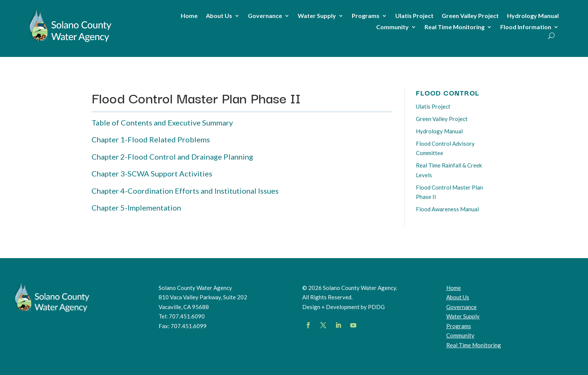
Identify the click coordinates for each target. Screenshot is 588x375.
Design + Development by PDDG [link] (343, 307)
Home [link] (189, 16)
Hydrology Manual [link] (533, 16)
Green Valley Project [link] (470, 16)
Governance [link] (265, 16)
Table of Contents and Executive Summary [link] (162, 123)
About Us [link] (219, 16)
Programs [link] (366, 16)
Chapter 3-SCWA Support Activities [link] (152, 173)
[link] (70, 42)
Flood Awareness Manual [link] (447, 209)
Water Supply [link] (317, 16)
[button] (308, 325)
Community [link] (392, 27)
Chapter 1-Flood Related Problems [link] (151, 139)
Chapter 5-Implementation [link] (136, 208)
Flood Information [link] (526, 27)
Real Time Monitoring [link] (454, 27)
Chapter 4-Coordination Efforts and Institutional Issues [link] (185, 191)
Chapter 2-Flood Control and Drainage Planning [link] (172, 157)
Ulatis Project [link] (414, 16)
